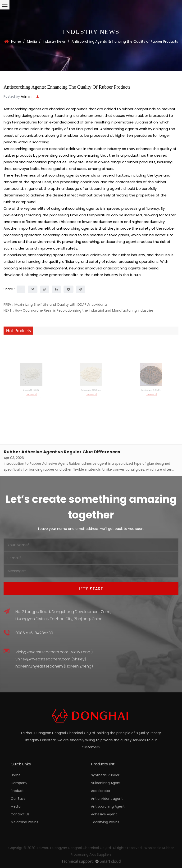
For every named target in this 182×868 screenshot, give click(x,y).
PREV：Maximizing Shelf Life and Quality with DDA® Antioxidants (56, 304)
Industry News (54, 41)
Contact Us (20, 814)
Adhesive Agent (104, 814)
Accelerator (101, 791)
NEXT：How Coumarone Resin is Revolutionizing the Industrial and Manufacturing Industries (79, 310)
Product (17, 791)
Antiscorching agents (22, 109)
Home (16, 41)
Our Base (18, 799)
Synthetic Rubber (105, 775)
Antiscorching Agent (108, 806)
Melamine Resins (24, 822)
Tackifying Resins (105, 822)
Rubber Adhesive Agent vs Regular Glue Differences (62, 452)
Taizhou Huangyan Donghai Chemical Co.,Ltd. (74, 848)
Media (32, 41)
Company (19, 783)
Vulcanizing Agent (106, 783)
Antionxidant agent (107, 799)
